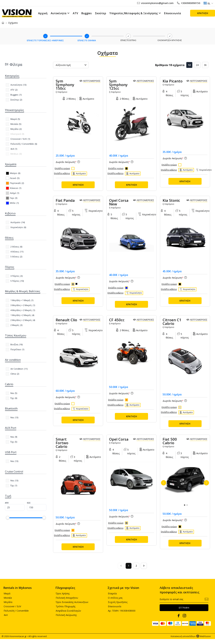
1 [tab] (184, 505)
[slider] (8, 518)
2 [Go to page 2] (136, 566)
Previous (164, 483)
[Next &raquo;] (144, 566)
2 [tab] (187, 505)
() (18, 85)
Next (206, 483)
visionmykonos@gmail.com (157, 3)
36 (205, 65)
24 (197, 65)
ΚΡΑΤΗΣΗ (203, 13)
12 (189, 65)
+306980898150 (191, 3)
